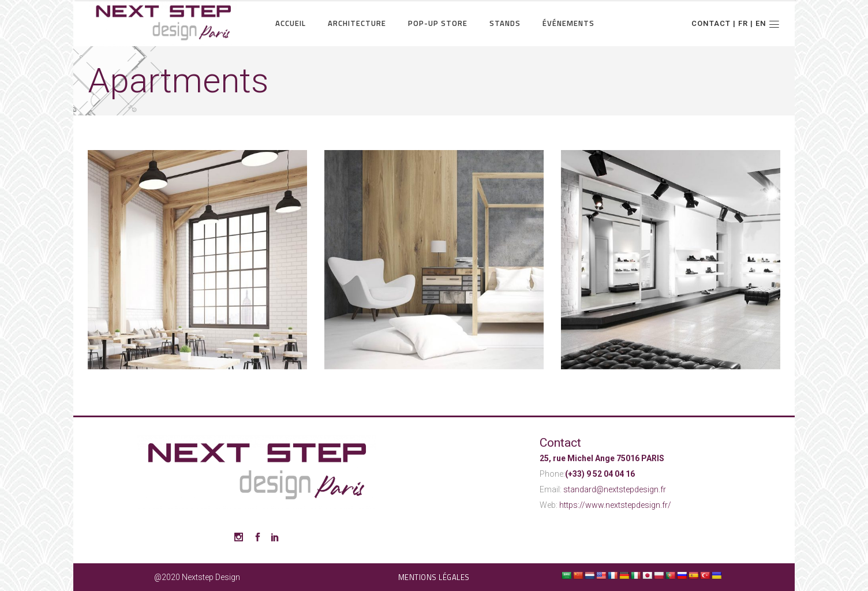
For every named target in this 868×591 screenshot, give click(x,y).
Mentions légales (434, 577)
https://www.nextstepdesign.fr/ (615, 505)
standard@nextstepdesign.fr (615, 489)
